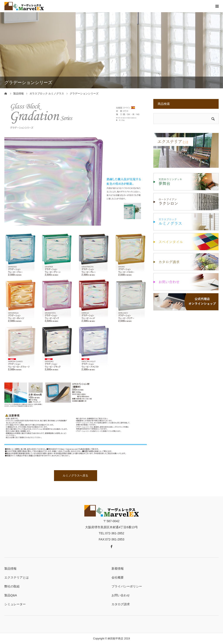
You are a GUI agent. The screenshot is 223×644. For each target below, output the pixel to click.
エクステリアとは (17, 577)
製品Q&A (11, 595)
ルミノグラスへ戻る (75, 475)
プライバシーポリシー (127, 586)
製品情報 (10, 569)
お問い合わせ (121, 595)
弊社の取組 (12, 586)
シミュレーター (15, 604)
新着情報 (118, 569)
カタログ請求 (121, 604)
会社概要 (118, 577)
